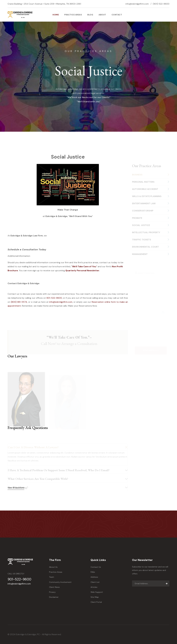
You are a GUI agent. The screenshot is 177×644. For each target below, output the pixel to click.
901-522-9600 (54, 298)
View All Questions (16, 488)
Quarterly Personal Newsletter (82, 270)
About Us (53, 567)
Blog (90, 15)
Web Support (97, 592)
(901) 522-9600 (161, 4)
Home (56, 15)
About (102, 15)
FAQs (93, 572)
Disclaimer (54, 597)
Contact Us (96, 567)
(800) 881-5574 (19, 302)
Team (52, 577)
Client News (54, 587)
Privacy (52, 592)
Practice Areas (56, 572)
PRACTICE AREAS (73, 15)
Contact (117, 15)
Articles (94, 587)
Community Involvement (60, 582)
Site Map (95, 597)
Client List (95, 582)
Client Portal (96, 602)
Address (94, 577)
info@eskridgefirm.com (137, 4)
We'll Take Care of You (84, 266)
